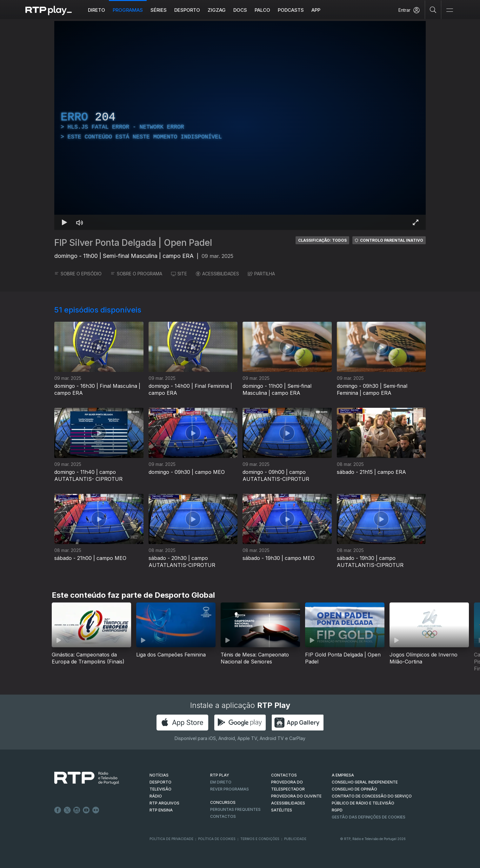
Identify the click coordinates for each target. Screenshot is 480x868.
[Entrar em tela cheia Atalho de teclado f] (416, 222)
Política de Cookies (217, 839)
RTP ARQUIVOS (164, 803)
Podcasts (291, 10)
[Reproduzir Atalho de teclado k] (64, 222)
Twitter (67, 810)
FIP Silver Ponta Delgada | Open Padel (133, 243)
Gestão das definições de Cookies (369, 817)
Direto (97, 10)
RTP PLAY (220, 775)
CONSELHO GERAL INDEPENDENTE (365, 782)
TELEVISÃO (160, 789)
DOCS (240, 10)
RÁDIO (156, 796)
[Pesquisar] (433, 10)
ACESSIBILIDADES (217, 274)
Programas (128, 10)
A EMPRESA (343, 775)
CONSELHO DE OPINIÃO (354, 789)
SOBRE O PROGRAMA (136, 274)
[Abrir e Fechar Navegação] (450, 10)
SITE (179, 274)
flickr (96, 810)
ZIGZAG (217, 10)
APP (316, 10)
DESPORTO (160, 782)
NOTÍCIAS (159, 775)
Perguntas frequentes (235, 809)
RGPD (337, 810)
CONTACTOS (284, 775)
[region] (240, 125)
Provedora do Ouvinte (296, 796)
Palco (262, 10)
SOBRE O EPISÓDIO (78, 274)
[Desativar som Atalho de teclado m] (80, 222)
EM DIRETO (221, 782)
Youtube (86, 810)
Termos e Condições (260, 839)
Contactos (223, 816)
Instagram (77, 810)
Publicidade (295, 839)
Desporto (187, 10)
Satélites (282, 810)
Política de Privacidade (171, 839)
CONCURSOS (223, 802)
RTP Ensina (161, 810)
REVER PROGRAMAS (230, 789)
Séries (159, 10)
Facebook (58, 810)
